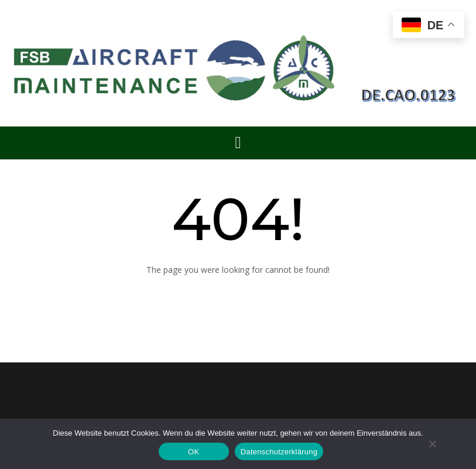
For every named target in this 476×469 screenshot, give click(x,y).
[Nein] (432, 444)
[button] (238, 143)
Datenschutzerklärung (279, 452)
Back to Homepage (238, 298)
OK (194, 452)
